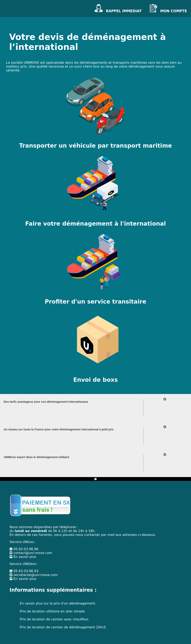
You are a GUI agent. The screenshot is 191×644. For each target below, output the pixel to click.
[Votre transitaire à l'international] (95, 271)
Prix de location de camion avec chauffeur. (54, 619)
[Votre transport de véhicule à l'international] (95, 115)
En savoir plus (23, 557)
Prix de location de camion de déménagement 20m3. (63, 627)
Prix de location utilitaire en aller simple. (53, 611)
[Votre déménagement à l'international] (95, 193)
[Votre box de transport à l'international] (95, 349)
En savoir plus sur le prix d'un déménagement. (58, 603)
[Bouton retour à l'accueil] (95, 479)
